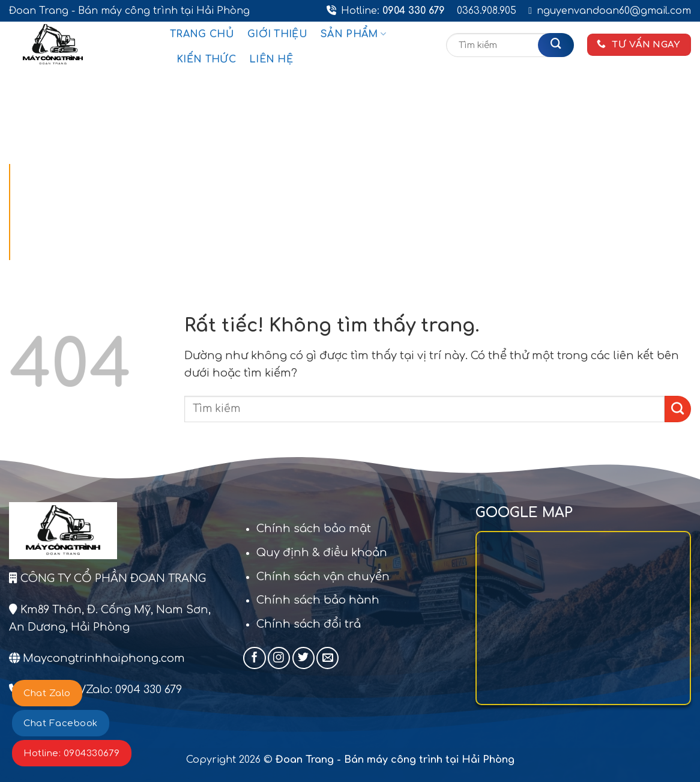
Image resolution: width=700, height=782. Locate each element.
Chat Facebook (61, 723)
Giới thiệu (277, 34)
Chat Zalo (47, 693)
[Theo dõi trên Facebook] (254, 658)
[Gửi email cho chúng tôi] (327, 658)
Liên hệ (271, 59)
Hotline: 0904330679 (72, 753)
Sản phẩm (353, 34)
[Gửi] (556, 45)
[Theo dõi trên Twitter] (303, 658)
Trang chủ (202, 34)
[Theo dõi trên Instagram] (279, 658)
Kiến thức (206, 59)
